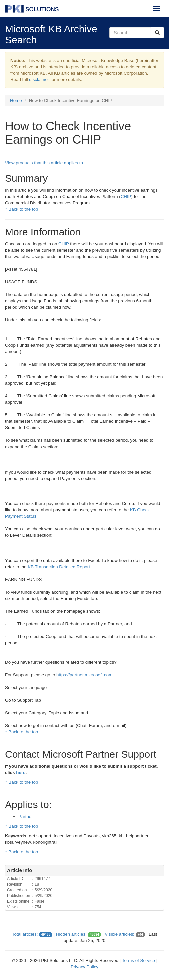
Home (16, 100)
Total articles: (25, 934)
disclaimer (39, 79)
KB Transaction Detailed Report (59, 567)
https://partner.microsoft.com (84, 675)
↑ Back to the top (21, 209)
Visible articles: (119, 934)
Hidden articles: (71, 934)
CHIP (126, 196)
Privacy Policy (84, 967)
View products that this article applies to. (45, 163)
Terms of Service (138, 961)
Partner (26, 817)
